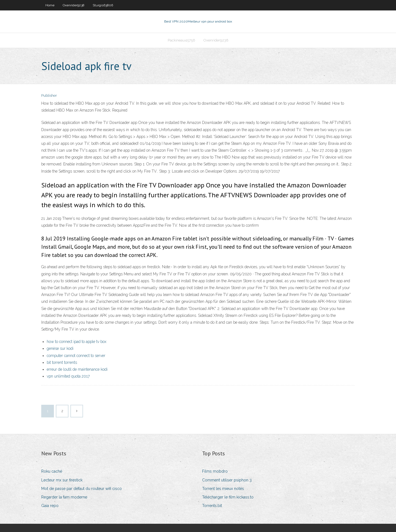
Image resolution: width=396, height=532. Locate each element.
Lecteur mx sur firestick (62, 480)
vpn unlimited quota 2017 (68, 376)
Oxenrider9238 (74, 5)
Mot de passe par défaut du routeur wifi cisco (82, 489)
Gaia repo (50, 506)
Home (50, 5)
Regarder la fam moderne (64, 497)
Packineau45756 (182, 40)
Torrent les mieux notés (223, 489)
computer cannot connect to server (76, 356)
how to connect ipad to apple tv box (77, 342)
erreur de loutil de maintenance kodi (77, 369)
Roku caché (52, 471)
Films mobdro (215, 471)
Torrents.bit (212, 506)
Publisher (49, 95)
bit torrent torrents (62, 362)
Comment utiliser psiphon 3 (227, 480)
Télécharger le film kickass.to (228, 497)
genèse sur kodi (60, 348)
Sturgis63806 (103, 5)
